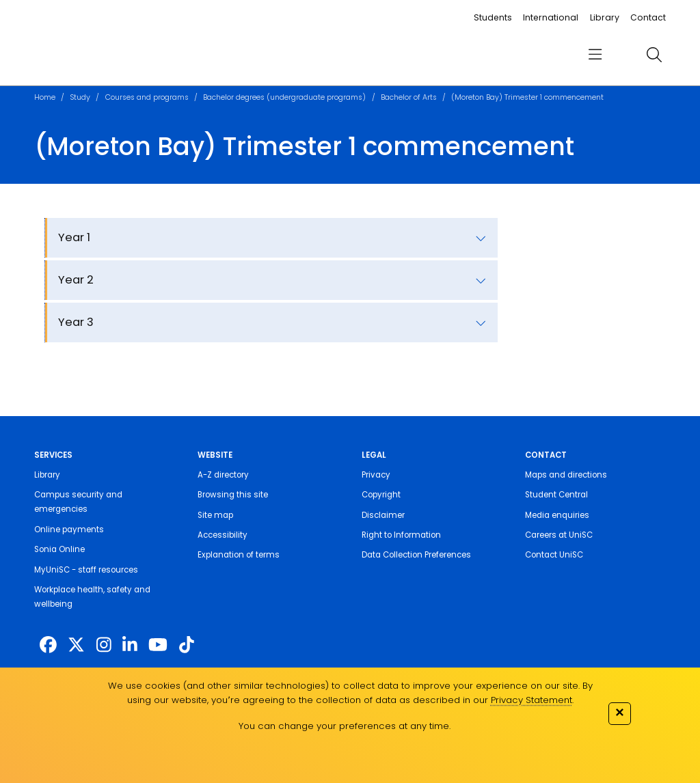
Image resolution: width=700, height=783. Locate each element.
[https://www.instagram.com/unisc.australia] (104, 645)
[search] (654, 55)
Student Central (556, 495)
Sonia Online (59, 549)
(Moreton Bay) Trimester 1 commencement (527, 97)
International (551, 17)
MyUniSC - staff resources (86, 570)
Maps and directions (566, 475)
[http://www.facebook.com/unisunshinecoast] (48, 645)
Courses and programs (147, 97)
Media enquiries (557, 515)
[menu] (595, 55)
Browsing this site (233, 495)
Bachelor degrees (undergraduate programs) (284, 97)
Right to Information (401, 535)
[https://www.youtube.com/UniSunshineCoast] (158, 645)
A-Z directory (223, 475)
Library (605, 17)
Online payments (69, 530)
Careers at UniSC (559, 535)
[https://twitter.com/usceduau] (76, 645)
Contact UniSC (554, 555)
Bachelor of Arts (409, 97)
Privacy (376, 475)
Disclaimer (383, 515)
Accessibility (223, 535)
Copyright (381, 495)
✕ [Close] (619, 712)
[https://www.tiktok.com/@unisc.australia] (187, 645)
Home (45, 97)
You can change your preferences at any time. (345, 726)
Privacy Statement (531, 700)
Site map (215, 515)
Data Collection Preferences (416, 555)
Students (493, 17)
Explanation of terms (239, 555)
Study (80, 97)
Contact (648, 17)
